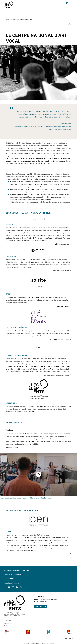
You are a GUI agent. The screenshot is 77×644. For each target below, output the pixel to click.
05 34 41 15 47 (42, 602)
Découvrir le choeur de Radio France (56, 375)
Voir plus (68, 638)
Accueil (8, 19)
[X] (21, 587)
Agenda (67, 4)
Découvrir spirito (63, 306)
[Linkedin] (17, 587)
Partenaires (7, 620)
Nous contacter (40, 607)
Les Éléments (14, 19)
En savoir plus (11, 448)
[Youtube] (9, 587)
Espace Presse (8, 623)
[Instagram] (13, 587)
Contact (6, 626)
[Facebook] (5, 587)
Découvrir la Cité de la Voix (59, 339)
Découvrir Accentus (62, 244)
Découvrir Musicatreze (61, 271)
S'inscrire (10, 578)
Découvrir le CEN (63, 554)
